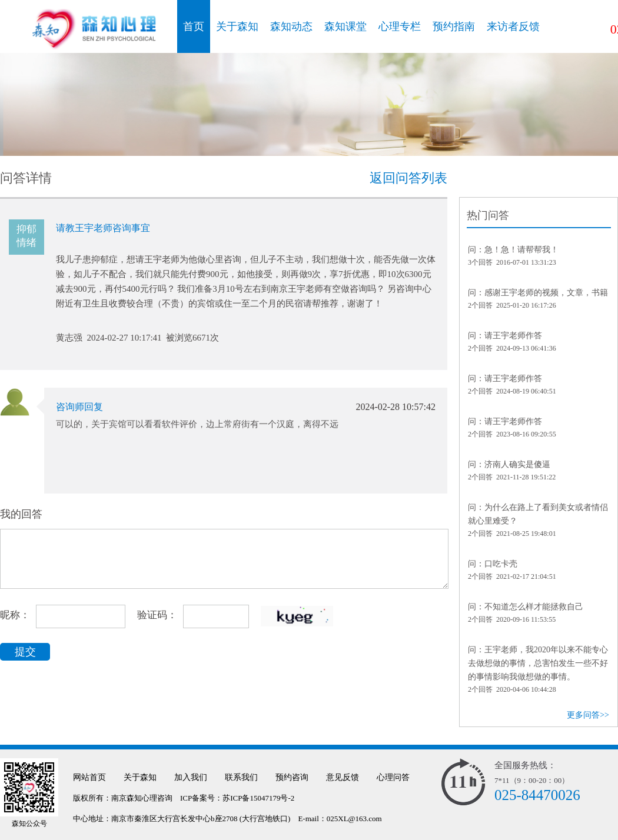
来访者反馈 (513, 26)
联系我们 (241, 777)
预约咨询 (292, 777)
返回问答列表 (408, 178)
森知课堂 (345, 26)
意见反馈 (343, 777)
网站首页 (89, 777)
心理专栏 (400, 26)
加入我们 (191, 777)
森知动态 (291, 26)
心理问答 (393, 777)
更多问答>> (588, 715)
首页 (194, 26)
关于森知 (237, 26)
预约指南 (454, 26)
